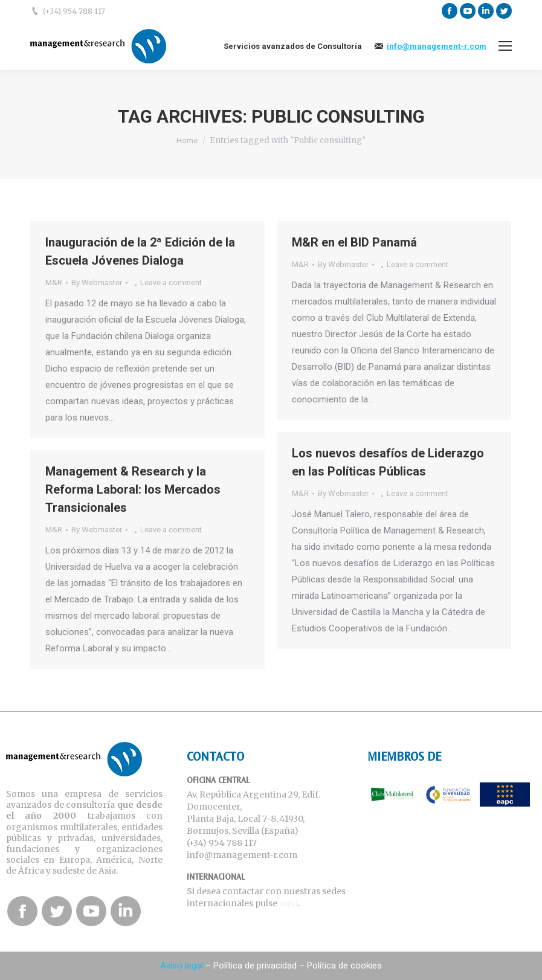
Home (187, 140)
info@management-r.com (437, 46)
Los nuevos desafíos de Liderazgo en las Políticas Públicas (388, 462)
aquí (289, 903)
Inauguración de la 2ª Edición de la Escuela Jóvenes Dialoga (140, 251)
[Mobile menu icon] (505, 46)
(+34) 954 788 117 (74, 11)
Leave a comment (171, 282)
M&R (54, 282)
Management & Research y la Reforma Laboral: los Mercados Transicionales (133, 489)
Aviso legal (182, 965)
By (97, 282)
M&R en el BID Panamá (354, 242)
